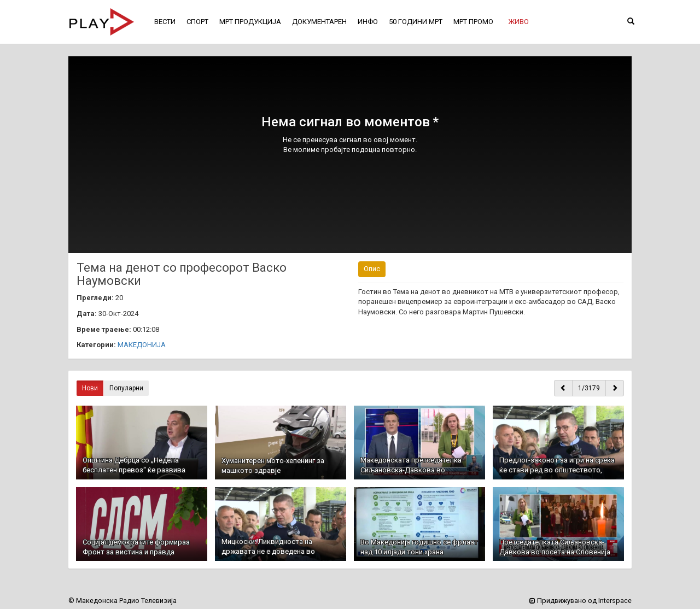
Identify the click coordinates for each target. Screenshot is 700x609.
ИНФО (368, 22)
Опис (372, 269)
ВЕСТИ (165, 22)
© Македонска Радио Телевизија (122, 601)
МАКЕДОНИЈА (142, 345)
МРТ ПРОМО (473, 22)
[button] (518, 22)
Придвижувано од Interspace (581, 601)
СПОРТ (197, 22)
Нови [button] (90, 388)
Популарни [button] (126, 388)
